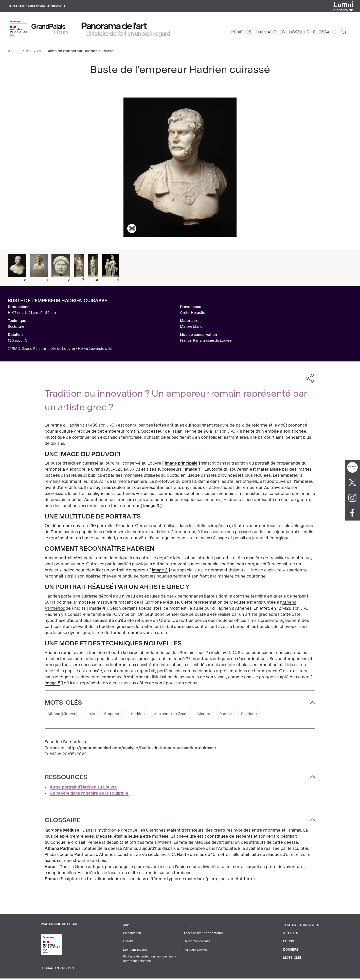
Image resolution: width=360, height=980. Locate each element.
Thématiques (270, 33)
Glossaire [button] (63, 822)
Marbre (217, 715)
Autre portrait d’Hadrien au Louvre (83, 789)
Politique (266, 715)
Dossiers (299, 33)
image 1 (193, 470)
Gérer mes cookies (196, 943)
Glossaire (325, 33)
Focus (288, 943)
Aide (126, 927)
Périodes (241, 33)
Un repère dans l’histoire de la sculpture (89, 795)
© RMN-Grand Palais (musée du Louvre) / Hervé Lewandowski (60, 350)
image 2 (160, 571)
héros (260, 672)
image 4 (97, 609)
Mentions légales (135, 951)
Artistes (290, 935)
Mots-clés (292, 959)
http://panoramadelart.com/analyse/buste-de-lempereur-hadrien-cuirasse (142, 749)
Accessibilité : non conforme (203, 935)
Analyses (33, 52)
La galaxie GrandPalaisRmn (39, 7)
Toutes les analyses (301, 927)
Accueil (14, 52)
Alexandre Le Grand (182, 715)
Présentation (132, 935)
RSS (186, 927)
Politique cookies (195, 951)
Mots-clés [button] (63, 704)
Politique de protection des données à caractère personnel (150, 960)
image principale (181, 464)
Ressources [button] (66, 779)
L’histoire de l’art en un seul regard (128, 35)
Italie (95, 715)
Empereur (119, 715)
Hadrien (145, 715)
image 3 (151, 507)
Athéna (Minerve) (64, 715)
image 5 (52, 684)
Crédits (128, 943)
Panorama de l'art (114, 27)
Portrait (241, 715)
